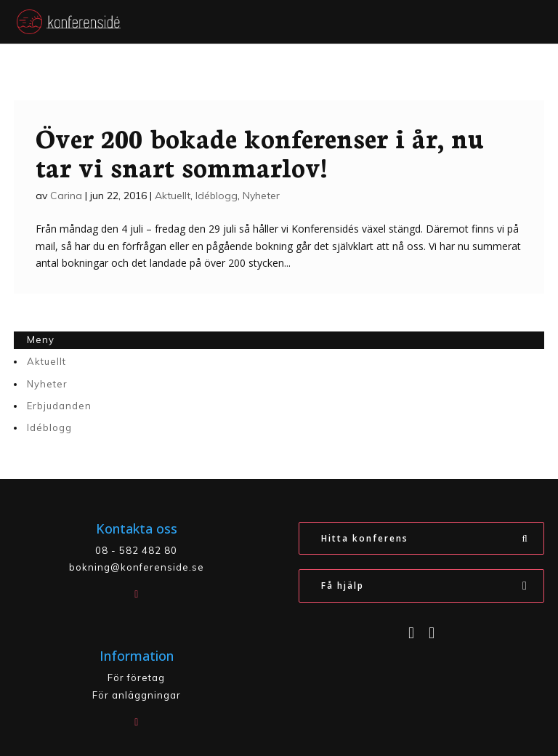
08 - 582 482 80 (136, 550)
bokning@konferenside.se (137, 567)
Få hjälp (343, 586)
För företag (136, 677)
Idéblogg (217, 196)
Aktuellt (173, 196)
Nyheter (261, 196)
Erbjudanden (59, 406)
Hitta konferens (365, 538)
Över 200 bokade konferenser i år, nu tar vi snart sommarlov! (259, 151)
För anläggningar (137, 695)
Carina (66, 196)
